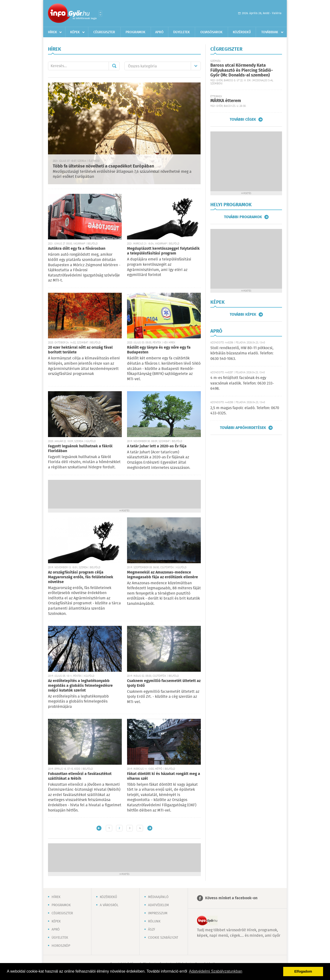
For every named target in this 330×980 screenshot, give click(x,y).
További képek (243, 314)
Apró (159, 32)
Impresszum (158, 913)
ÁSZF (152, 930)
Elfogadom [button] (303, 971)
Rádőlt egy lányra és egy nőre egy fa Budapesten (159, 350)
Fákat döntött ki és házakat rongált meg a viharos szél (164, 776)
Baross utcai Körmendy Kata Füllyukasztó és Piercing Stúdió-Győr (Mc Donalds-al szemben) (242, 70)
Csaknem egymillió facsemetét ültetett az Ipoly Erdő (164, 683)
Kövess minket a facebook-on (231, 898)
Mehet (114, 66)
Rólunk (154, 921)
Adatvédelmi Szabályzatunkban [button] (216, 971)
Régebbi (150, 828)
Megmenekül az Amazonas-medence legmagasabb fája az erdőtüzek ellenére (162, 575)
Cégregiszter (104, 32)
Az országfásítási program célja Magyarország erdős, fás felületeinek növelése (81, 577)
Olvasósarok (211, 32)
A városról (109, 905)
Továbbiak (270, 32)
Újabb (99, 828)
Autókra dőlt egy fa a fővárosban (77, 249)
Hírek (53, 32)
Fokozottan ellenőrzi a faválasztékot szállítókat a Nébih (80, 776)
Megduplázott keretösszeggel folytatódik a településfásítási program (163, 251)
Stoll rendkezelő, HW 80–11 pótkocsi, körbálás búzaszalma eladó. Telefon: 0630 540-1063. (242, 353)
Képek (75, 32)
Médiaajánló (158, 897)
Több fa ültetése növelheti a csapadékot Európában (103, 166)
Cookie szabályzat (163, 938)
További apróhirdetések (243, 428)
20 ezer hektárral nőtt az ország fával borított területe (80, 350)
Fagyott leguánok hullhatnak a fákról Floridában (80, 449)
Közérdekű (242, 32)
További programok (243, 217)
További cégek (243, 119)
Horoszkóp (61, 946)
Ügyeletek (181, 32)
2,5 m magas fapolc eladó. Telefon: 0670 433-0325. (245, 411)
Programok (136, 32)
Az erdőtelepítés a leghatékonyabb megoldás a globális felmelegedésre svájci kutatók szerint (80, 686)
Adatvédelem (158, 905)
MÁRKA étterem (226, 101)
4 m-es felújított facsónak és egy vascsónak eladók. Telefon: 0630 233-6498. (242, 383)
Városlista (100, 14)
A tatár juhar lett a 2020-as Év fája (157, 446)
